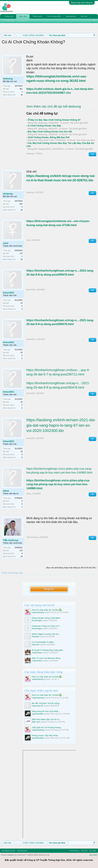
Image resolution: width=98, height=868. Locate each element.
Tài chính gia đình (79, 123)
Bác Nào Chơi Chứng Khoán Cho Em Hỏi (50, 132)
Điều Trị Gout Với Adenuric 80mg (46, 658)
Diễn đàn (23, 16)
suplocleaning (38, 612)
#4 (92, 290)
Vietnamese (22, 851)
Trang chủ (9, 16)
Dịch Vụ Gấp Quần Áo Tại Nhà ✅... (48, 610)
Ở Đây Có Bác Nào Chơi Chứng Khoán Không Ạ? (54, 120)
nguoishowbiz (38, 714)
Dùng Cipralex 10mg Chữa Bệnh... (47, 618)
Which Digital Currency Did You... (46, 634)
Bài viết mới (23, 21)
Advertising (71, 16)
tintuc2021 (9, 293)
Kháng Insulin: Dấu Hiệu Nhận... (46, 735)
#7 (92, 439)
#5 (92, 340)
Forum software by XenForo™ (25, 855)
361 (21, 89)
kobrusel (36, 645)
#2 (92, 193)
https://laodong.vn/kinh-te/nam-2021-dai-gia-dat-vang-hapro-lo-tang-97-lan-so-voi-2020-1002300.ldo (61, 425)
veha (6, 243)
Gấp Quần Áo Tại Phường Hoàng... (47, 727)
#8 (92, 494)
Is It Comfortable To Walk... (43, 642)
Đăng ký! (49, 589)
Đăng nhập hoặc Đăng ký (82, 3)
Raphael (36, 636)
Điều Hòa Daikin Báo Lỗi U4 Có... (46, 719)
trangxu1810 (44, 149)
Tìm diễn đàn (9, 21)
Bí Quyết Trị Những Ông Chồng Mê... (48, 650)
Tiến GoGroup (11, 540)
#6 (92, 394)
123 (21, 551)
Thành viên (37, 16)
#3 (92, 241)
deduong (8, 79)
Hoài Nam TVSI (46, 140)
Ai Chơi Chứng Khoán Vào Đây (44, 126)
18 (22, 95)
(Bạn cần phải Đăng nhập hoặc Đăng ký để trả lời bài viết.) (71, 568)
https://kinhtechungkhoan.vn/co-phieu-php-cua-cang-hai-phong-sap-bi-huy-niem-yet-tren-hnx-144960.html (58, 484)
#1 (92, 154)
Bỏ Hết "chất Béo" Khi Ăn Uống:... (47, 703)
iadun (6, 491)
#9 (92, 538)
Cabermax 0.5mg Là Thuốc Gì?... (46, 626)
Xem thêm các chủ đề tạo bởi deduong (54, 106)
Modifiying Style (9, 851)
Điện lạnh (36, 722)
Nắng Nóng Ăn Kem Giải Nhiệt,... (46, 711)
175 (21, 253)
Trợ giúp (93, 851)
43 (22, 303)
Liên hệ (84, 16)
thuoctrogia (37, 620)
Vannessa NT (38, 706)
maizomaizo (37, 653)
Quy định (93, 855)
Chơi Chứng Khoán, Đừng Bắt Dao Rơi (49, 137)
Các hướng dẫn (54, 16)
